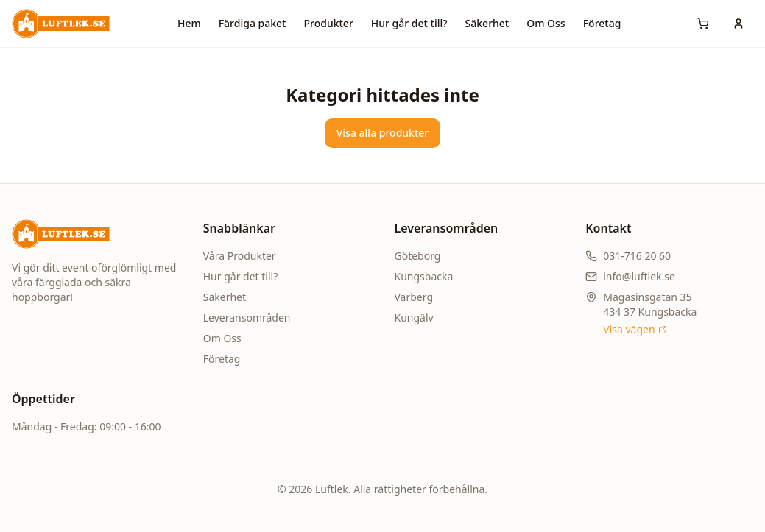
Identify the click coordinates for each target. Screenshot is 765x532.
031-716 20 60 (637, 256)
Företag (602, 23)
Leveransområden (247, 318)
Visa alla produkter (383, 133)
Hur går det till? (409, 23)
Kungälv (414, 318)
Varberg (414, 297)
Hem (189, 23)
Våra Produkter (240, 256)
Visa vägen (635, 329)
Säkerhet (487, 23)
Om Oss (546, 23)
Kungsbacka (424, 276)
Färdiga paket (253, 23)
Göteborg (418, 256)
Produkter (328, 23)
